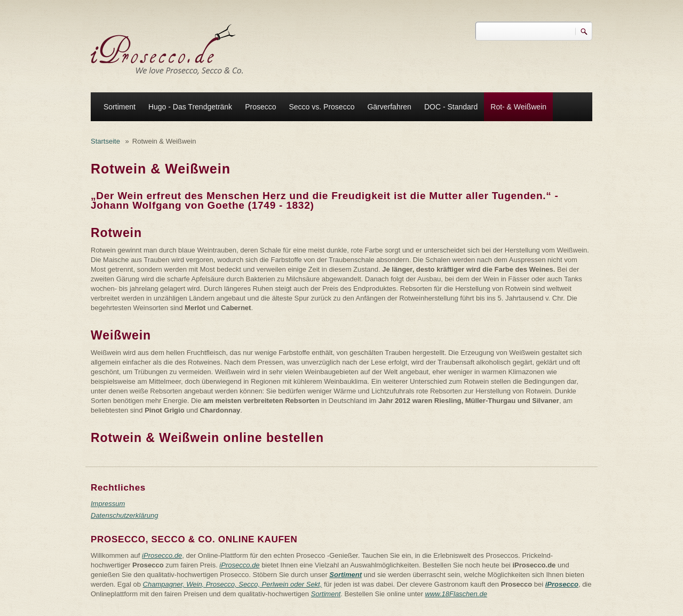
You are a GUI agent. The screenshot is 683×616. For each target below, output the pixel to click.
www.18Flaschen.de (456, 594)
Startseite (105, 141)
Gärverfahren (389, 107)
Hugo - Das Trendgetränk (190, 107)
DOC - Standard (451, 107)
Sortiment (120, 107)
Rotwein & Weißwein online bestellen (207, 438)
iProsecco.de (162, 555)
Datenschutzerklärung (124, 515)
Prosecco (260, 107)
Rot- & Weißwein (518, 107)
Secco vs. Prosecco (321, 107)
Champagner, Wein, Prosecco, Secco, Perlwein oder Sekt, (233, 584)
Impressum (108, 504)
